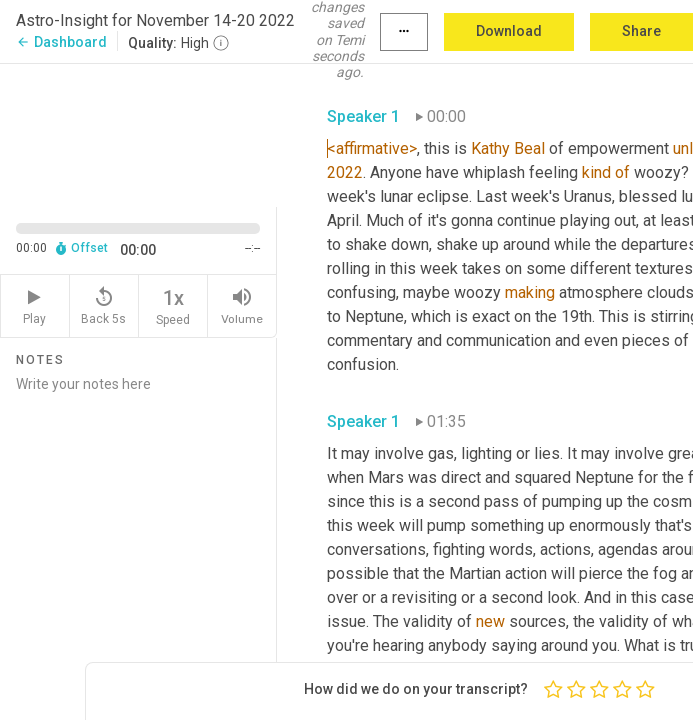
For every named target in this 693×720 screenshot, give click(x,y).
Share (641, 31)
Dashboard (61, 42)
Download (509, 31)
